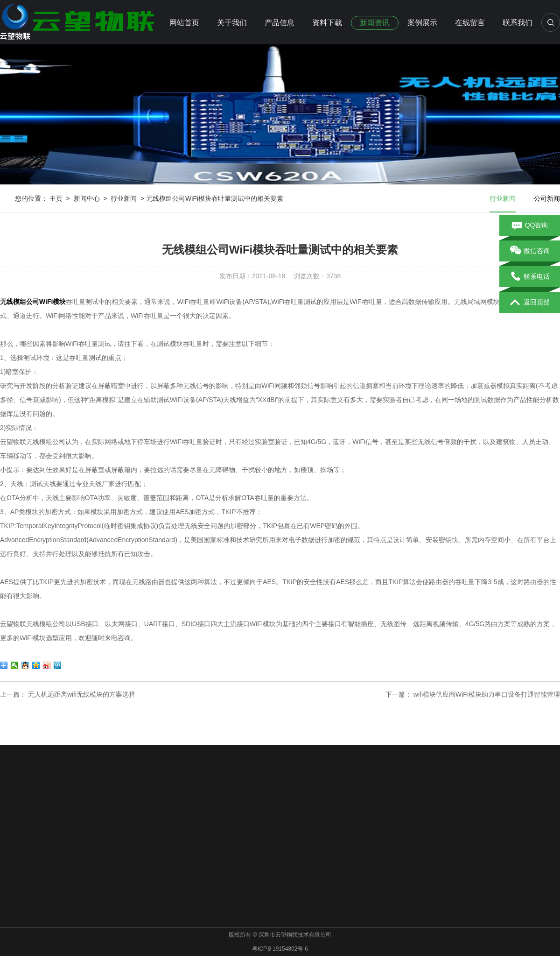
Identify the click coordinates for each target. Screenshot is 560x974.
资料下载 (327, 23)
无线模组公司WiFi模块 (33, 302)
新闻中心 (87, 198)
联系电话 (530, 277)
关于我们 (232, 23)
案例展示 (422, 23)
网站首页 (184, 23)
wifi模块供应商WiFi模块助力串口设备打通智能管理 (487, 694)
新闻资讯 (375, 23)
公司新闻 (547, 198)
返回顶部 (530, 303)
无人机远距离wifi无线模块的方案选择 (82, 694)
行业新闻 (124, 198)
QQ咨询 (530, 226)
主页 (56, 198)
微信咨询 (530, 251)
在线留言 (470, 23)
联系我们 (518, 23)
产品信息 (280, 23)
